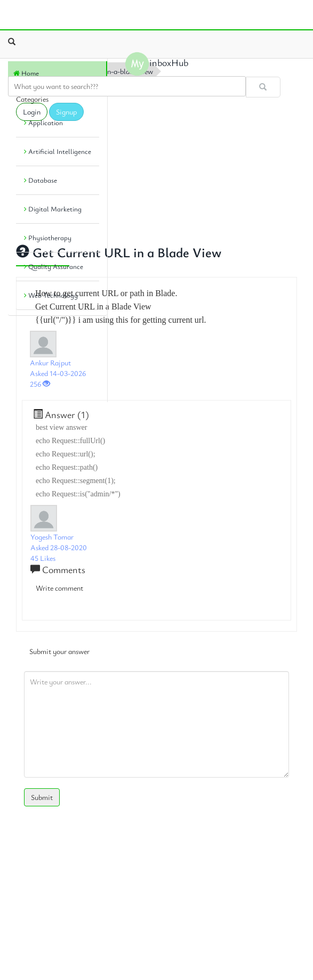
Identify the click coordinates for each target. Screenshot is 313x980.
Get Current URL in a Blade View (119, 252)
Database (41, 180)
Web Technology (51, 295)
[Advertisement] (56, 356)
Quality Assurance (54, 266)
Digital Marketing (53, 209)
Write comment (59, 588)
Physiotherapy (48, 238)
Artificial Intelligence (58, 151)
